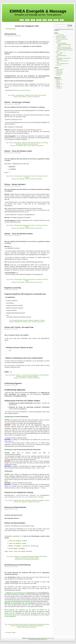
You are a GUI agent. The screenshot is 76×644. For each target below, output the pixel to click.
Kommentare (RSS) (42, 639)
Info (20, 97)
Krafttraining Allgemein (13, 383)
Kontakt (59, 40)
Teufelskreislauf (44, 375)
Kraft (29, 375)
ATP (9, 375)
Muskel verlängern (15, 546)
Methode (24, 97)
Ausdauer (11, 500)
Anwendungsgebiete (62, 56)
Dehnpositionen (10, 34)
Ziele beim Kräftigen (32, 376)
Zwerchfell (30, 626)
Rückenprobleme (35, 375)
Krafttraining (28, 500)
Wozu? (56, 20)
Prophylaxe (39, 143)
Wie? (50, 20)
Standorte (59, 54)
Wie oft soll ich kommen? (63, 61)
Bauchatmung (16, 624)
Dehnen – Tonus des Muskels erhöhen (19, 234)
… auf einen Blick (60, 35)
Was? (33, 20)
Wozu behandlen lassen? (63, 64)
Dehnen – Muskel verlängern (15, 184)
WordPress (48, 638)
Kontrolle (25, 320)
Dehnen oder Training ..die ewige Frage (19, 327)
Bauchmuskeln (25, 624)
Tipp (25, 146)
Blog (62, 20)
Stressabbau (24, 626)
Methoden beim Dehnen (29, 143)
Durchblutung (40, 624)
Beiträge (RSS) (33, 639)
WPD (53, 638)
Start (22, 20)
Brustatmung (33, 624)
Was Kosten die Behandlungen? (64, 49)
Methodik (34, 500)
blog (57, 81)
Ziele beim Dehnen (33, 144)
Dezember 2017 (60, 70)
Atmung (10, 624)
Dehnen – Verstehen (61, 38)
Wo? (45, 20)
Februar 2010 (59, 72)
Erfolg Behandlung (17, 320)
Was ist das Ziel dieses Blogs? (64, 47)
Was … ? (58, 42)
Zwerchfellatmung (39, 626)
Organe (18, 626)
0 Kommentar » (36, 97)
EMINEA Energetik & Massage (38, 11)
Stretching (45, 143)
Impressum (59, 65)
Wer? (27, 20)
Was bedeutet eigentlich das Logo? (65, 50)
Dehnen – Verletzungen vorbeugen (17, 102)
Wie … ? (58, 57)
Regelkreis (37, 320)
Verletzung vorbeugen (22, 144)
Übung (33, 146)
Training (29, 97)
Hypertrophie (17, 500)
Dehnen (13, 95)
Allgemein (17, 322)
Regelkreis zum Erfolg (13, 288)
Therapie (42, 320)
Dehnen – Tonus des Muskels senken (18, 151)
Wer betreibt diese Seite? (62, 39)
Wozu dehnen (42, 95)
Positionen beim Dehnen (32, 95)
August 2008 (59, 74)
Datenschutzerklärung (61, 36)
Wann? (39, 20)
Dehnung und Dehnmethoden (22, 90)
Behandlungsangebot (62, 43)
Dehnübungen (18, 143)
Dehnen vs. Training (21, 375)
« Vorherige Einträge (10, 29)
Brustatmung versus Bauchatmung (17, 565)
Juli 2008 (58, 75)
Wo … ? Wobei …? (61, 53)
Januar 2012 (59, 71)
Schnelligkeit (41, 500)
